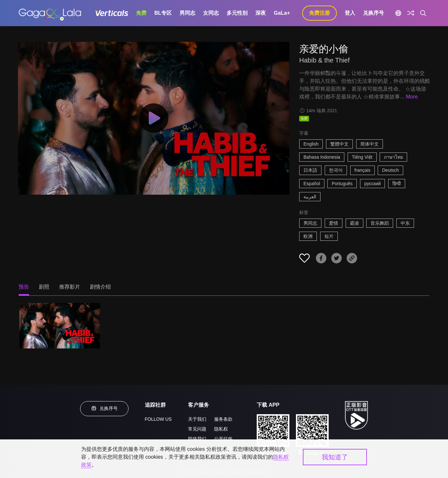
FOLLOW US (158, 419)
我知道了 (335, 457)
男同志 (187, 13)
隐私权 (221, 429)
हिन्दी (397, 184)
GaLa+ (282, 13)
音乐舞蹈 (380, 223)
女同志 (211, 13)
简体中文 (370, 144)
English (311, 144)
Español (312, 184)
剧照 (44, 287)
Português (342, 184)
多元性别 (237, 13)
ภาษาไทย (393, 157)
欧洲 (308, 236)
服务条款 (223, 419)
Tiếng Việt (362, 157)
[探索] (411, 13)
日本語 (310, 170)
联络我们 (197, 439)
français (362, 170)
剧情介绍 (100, 287)
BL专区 (163, 13)
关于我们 (197, 419)
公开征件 (223, 439)
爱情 (334, 223)
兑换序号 (373, 13)
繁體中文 (339, 144)
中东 (405, 223)
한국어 (336, 170)
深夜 (261, 13)
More (412, 97)
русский (372, 184)
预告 (24, 287)
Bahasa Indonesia (322, 157)
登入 (350, 13)
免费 (141, 13)
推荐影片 (70, 287)
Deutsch (390, 170)
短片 (329, 236)
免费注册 (319, 13)
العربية (310, 197)
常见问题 (197, 429)
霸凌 (354, 223)
